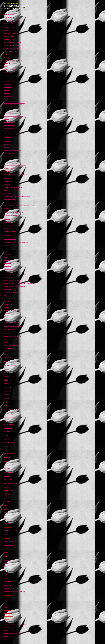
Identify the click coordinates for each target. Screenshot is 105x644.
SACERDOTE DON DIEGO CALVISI (13, 326)
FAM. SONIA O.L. (8, 57)
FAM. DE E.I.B (8, 156)
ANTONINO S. (8, 308)
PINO (5, 296)
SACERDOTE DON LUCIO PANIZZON (13, 60)
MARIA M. (7, 93)
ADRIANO (7, 119)
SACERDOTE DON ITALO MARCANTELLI (14, 287)
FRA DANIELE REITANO (10, 239)
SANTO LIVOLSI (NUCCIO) (11, 81)
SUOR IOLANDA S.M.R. (10, 137)
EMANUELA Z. (8, 266)
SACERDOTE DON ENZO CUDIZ (12, 48)
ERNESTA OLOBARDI (9, 27)
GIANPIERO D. (8, 193)
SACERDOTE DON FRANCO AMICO (13, 187)
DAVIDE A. (7, 178)
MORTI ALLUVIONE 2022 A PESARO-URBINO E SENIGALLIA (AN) (20, 284)
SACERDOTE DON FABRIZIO (11, 311)
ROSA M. (6, 342)
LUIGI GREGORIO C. (9, 330)
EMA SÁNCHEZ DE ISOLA (11, 159)
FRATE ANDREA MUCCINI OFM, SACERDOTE (15, 175)
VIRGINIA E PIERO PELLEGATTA (12, 42)
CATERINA (7, 63)
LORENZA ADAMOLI (9, 24)
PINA (5, 66)
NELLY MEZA (8, 54)
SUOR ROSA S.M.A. (9, 122)
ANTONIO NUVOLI (9, 39)
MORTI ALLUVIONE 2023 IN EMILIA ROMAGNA (16, 242)
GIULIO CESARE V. (9, 278)
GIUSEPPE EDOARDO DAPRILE (12, 45)
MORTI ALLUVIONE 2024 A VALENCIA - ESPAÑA (16, 110)
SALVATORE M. (8, 96)
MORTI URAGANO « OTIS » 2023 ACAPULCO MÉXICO (17, 196)
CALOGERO (7, 147)
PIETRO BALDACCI (9, 31)
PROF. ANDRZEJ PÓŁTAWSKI (11, 281)
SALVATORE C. (8, 299)
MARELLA (7, 107)
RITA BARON (7, 84)
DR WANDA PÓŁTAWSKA (10, 200)
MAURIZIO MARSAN (9, 113)
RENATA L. (7, 319)
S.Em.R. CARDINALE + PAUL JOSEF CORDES (15, 165)
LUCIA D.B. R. (8, 263)
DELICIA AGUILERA (9, 14)
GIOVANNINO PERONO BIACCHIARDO (14, 212)
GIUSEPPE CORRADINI (10, 69)
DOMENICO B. (8, 290)
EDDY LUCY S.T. (8, 144)
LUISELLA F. (7, 245)
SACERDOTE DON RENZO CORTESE (13, 337)
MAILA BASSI (8, 181)
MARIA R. (7, 78)
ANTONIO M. (7, 251)
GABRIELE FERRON (9, 128)
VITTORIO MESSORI (9, 17)
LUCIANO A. (7, 314)
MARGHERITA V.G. (9, 269)
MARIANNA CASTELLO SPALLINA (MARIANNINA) (17, 275)
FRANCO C (7, 406)
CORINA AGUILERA (9, 203)
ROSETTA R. (7, 184)
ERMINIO (7, 90)
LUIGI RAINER (8, 141)
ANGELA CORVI (8, 87)
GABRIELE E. (7, 235)
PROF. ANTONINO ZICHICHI (11, 33)
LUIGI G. (6, 339)
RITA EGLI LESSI (8, 36)
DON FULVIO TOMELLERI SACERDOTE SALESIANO (17, 162)
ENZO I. (6, 257)
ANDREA (6, 272)
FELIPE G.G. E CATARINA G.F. (12, 322)
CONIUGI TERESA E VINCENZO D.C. (13, 293)
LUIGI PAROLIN (8, 172)
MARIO (6, 99)
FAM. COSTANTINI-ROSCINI (11, 226)
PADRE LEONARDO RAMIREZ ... (12, 345)
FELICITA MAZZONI (9, 72)
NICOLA (6, 75)
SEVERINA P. (7, 260)
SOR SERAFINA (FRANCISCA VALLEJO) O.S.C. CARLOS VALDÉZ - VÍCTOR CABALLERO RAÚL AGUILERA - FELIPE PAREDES (15, 103)
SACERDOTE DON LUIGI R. (11, 305)
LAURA (6, 190)
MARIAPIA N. (7, 229)
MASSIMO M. (7, 254)
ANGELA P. (7, 317)
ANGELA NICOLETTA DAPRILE (12, 20)
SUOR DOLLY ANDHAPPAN (11, 232)
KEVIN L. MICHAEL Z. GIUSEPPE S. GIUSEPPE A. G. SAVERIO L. (20, 206)
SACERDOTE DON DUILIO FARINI (13, 150)
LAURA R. (7, 209)
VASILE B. (7, 333)
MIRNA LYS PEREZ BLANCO (11, 153)
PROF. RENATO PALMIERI (11, 216)
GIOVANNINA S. (8, 302)
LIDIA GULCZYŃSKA (9, 125)
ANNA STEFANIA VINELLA (11, 51)
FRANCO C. (7, 223)
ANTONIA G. (7, 219)
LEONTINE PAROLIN (9, 169)
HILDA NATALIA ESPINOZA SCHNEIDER (14, 134)
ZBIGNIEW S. (7, 131)
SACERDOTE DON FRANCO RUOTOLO (14, 116)
